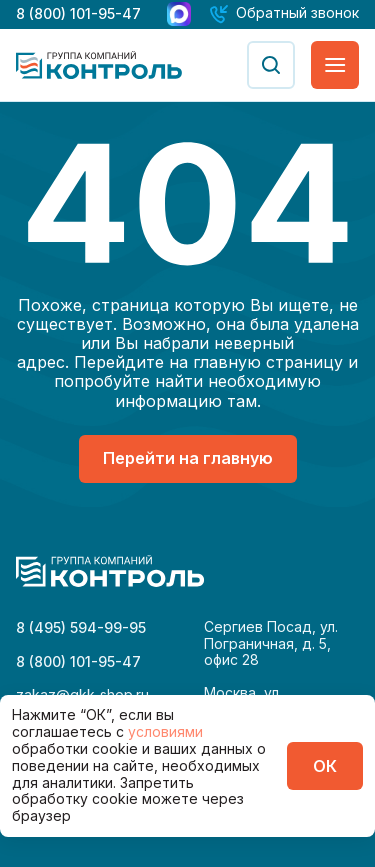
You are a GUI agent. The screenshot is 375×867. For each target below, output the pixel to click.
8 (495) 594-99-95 (81, 627)
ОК (325, 766)
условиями (165, 731)
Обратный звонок (297, 13)
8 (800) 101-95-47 (78, 13)
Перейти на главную (188, 458)
